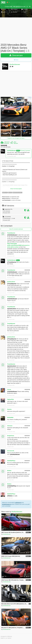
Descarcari (7, 143)
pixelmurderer (11, 282)
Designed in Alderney (6, 636)
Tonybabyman (11, 233)
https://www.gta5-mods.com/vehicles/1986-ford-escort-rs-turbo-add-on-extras (18, 245)
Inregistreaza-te (6, 504)
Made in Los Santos (6, 638)
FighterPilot (10, 399)
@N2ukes (10, 496)
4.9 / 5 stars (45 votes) (6, 147)
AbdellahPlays (11, 461)
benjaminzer (11, 436)
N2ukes (9, 471)
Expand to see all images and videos (16, 138)
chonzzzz (10, 426)
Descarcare (16, 55)
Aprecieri (16, 143)
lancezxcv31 (11, 451)
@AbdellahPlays (12, 486)
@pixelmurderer (12, 309)
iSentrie (9, 409)
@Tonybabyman (12, 262)
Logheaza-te (18, 503)
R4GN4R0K (10, 418)
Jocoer (9, 389)
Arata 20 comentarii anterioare (16, 229)
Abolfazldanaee (15, 64)
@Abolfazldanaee (12, 235)
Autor (18, 151)
